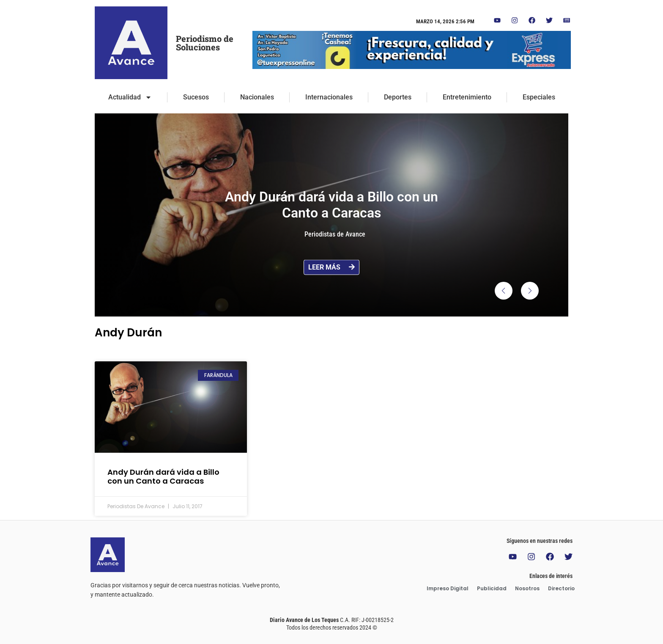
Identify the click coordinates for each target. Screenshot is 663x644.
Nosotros (527, 588)
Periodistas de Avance (335, 234)
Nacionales (257, 97)
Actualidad (130, 97)
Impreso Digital (448, 588)
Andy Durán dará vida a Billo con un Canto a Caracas (163, 477)
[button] (504, 291)
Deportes (398, 97)
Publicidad (492, 588)
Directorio (561, 588)
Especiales (539, 97)
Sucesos (196, 97)
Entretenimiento (467, 97)
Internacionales (329, 97)
